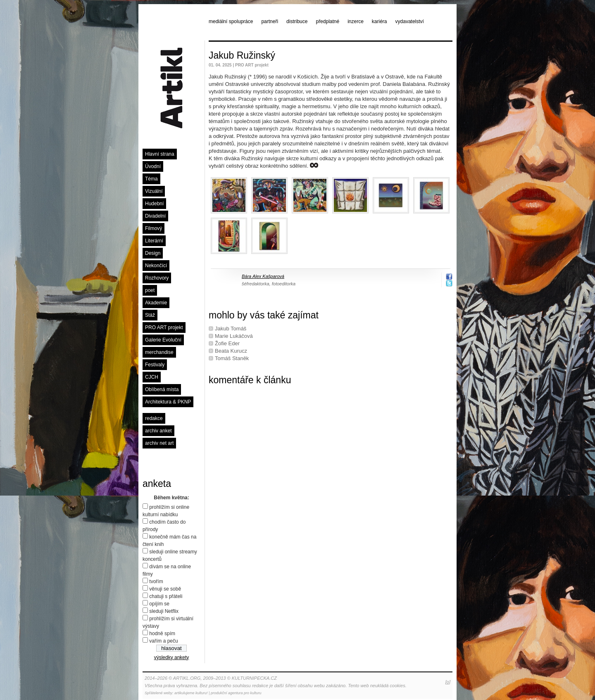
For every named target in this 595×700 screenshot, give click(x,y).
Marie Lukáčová (234, 336)
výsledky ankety (172, 657)
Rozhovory (157, 278)
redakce (154, 418)
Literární (154, 241)
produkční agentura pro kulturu (236, 693)
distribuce (297, 21)
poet (150, 290)
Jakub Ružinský (242, 55)
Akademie (156, 303)
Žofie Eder (227, 343)
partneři (270, 21)
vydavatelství (410, 21)
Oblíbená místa (162, 389)
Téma (151, 179)
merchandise (159, 352)
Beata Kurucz (231, 351)
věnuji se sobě (165, 589)
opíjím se (159, 604)
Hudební (154, 204)
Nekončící (156, 266)
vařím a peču (163, 641)
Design (153, 253)
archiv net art (159, 443)
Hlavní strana (160, 154)
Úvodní (153, 166)
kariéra (380, 21)
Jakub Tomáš (231, 329)
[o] (448, 682)
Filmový (154, 228)
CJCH (152, 377)
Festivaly (155, 365)
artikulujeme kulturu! (191, 693)
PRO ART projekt (164, 327)
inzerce (356, 21)
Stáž (150, 315)
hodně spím (162, 634)
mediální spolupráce (231, 21)
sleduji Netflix (164, 611)
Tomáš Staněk (232, 358)
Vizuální (154, 191)
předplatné (327, 21)
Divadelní (155, 216)
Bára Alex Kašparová (263, 276)
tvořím (156, 581)
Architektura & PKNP (168, 402)
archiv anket (158, 431)
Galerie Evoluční (163, 340)
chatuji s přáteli (166, 596)
